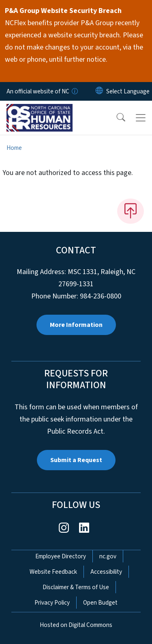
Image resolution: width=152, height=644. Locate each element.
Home (14, 148)
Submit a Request (76, 460)
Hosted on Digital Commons (76, 625)
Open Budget (100, 603)
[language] (128, 91)
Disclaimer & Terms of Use (76, 587)
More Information (76, 325)
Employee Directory (61, 556)
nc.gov (108, 556)
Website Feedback (53, 572)
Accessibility (106, 572)
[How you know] (74, 91)
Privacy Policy (52, 603)
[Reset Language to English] (99, 91)
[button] (116, 118)
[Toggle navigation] (141, 118)
